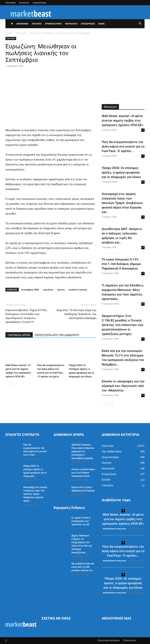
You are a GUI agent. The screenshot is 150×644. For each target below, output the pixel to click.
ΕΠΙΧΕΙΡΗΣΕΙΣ (88, 24)
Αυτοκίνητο (24, 3)
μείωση (61, 290)
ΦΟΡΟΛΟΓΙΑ (71, 24)
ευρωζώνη (48, 290)
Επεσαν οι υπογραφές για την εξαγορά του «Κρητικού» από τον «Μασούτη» (123, 386)
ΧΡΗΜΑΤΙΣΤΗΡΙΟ (53, 24)
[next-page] (14, 384)
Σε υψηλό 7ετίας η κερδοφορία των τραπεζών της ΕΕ (81, 521)
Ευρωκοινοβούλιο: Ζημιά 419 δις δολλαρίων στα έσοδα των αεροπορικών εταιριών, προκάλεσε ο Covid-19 (26, 316)
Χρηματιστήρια (39, 3)
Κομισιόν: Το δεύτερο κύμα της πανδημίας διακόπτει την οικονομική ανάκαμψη (77, 314)
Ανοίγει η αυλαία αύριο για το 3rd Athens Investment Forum (83, 473)
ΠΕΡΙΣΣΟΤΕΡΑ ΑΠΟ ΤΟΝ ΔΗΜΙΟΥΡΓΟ (57, 335)
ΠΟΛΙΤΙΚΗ (37, 24)
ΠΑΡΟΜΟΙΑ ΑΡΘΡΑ (19, 335)
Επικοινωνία (129, 640)
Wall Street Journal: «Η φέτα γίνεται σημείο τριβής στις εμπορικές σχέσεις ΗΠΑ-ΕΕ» (123, 120)
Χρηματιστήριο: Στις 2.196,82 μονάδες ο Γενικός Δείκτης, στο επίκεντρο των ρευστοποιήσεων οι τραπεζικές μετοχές (122, 325)
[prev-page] (8, 384)
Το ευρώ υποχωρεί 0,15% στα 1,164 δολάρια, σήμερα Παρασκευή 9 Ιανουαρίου (121, 264)
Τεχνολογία (10, 3)
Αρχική (9, 33)
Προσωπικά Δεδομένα (109, 640)
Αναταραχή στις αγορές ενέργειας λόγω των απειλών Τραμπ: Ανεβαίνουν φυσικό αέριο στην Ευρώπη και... (122, 203)
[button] (140, 24)
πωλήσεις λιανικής (78, 290)
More (102, 24)
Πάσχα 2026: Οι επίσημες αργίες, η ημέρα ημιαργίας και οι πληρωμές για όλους (121, 172)
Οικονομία (21, 33)
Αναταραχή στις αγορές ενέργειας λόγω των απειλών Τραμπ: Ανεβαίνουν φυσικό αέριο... (35, 494)
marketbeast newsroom (114, 529)
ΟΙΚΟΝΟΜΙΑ (22, 24)
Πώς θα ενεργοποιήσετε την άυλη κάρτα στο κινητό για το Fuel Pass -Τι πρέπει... (123, 146)
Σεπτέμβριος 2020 (30, 290)
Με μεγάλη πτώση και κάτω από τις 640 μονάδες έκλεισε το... (83, 567)
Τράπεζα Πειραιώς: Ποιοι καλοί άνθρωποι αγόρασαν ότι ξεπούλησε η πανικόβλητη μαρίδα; (83, 451)
